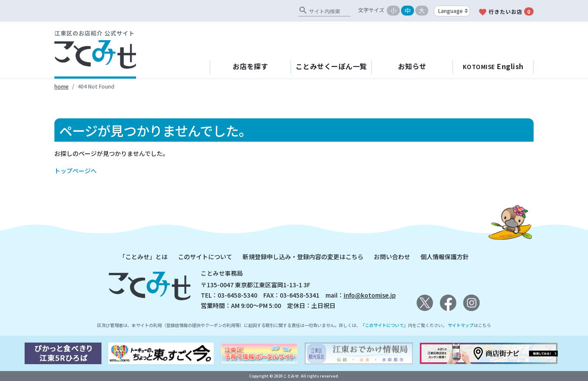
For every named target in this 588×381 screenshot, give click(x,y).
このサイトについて (205, 257)
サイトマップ (461, 325)
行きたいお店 (506, 12)
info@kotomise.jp (370, 295)
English (493, 66)
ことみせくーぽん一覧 (331, 66)
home (62, 86)
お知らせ (412, 66)
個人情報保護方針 (445, 257)
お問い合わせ (392, 257)
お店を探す (251, 66)
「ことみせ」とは (143, 257)
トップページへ (76, 171)
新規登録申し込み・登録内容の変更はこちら (303, 257)
